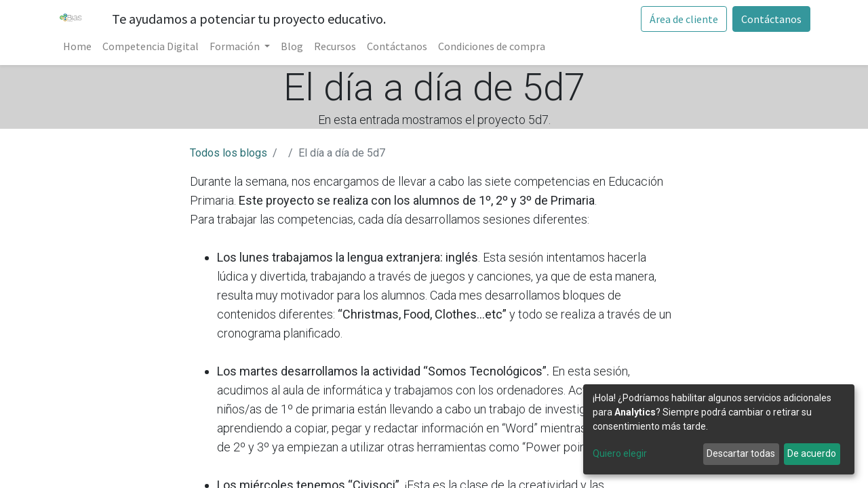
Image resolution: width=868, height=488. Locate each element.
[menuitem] (77, 46)
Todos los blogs (229, 153)
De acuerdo (812, 453)
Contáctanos (771, 19)
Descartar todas (741, 453)
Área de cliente (684, 19)
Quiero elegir (620, 453)
